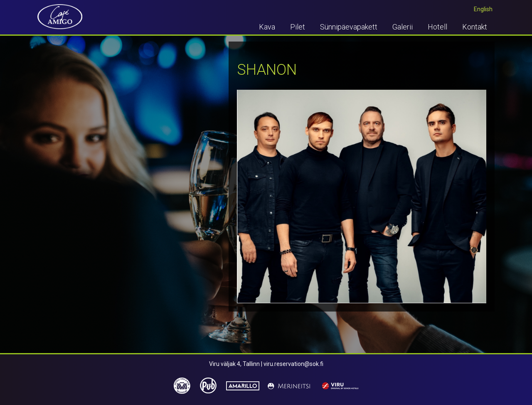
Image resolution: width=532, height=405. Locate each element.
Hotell (437, 27)
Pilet (298, 27)
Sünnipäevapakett (349, 27)
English (483, 9)
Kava (267, 27)
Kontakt (475, 27)
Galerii (403, 27)
